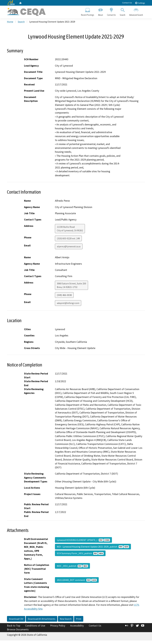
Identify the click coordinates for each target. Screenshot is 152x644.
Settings (140, 3)
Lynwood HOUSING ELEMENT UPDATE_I (83, 540)
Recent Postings (88, 11)
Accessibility (77, 626)
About (100, 11)
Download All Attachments (42, 619)
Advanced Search (136, 11)
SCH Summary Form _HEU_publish (80, 554)
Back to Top (14, 626)
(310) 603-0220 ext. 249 (68, 239)
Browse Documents (18, 630)
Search (123, 11)
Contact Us (127, 3)
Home (10, 22)
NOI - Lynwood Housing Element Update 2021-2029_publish (93, 547)
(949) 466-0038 (64, 295)
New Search (66, 619)
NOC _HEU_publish (72, 566)
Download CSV (16, 619)
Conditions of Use (35, 626)
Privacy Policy (58, 626)
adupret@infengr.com (68, 303)
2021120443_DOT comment (77, 580)
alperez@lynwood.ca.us (69, 247)
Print (79, 619)
